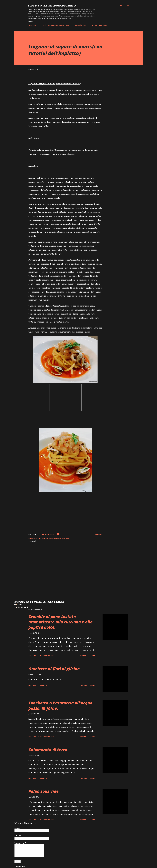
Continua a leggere (87, 656)
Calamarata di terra (48, 750)
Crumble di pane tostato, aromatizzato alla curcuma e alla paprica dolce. (60, 622)
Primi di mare (50, 535)
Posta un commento (46, 656)
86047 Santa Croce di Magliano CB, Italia (53, 538)
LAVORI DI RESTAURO (99, 25)
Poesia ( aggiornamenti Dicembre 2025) (56, 25)
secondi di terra (81, 25)
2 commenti (42, 685)
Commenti (22, 607)
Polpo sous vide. (44, 791)
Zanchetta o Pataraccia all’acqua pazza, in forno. (60, 706)
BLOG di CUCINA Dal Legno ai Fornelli (52, 6)
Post (19, 604)
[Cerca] (120, 6)
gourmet (40, 535)
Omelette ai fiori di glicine (54, 669)
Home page (32, 25)
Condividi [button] (99, 535)
